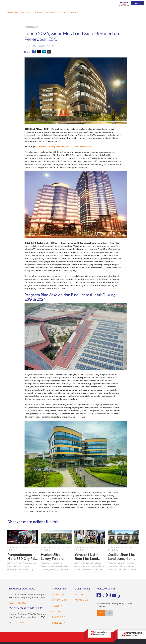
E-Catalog (59, 617)
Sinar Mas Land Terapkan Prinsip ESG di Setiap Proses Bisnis (63, 147)
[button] (34, 51)
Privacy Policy (118, 604)
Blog (56, 611)
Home (10, 12)
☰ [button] (142, 3)
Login (138, 3)
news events (20, 12)
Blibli (79, 595)
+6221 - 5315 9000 (17, 623)
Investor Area (61, 600)
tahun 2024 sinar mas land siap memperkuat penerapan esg (53, 12)
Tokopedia (81, 600)
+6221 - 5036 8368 (17, 603)
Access (57, 606)
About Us (58, 595)
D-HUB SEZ (59, 623)
